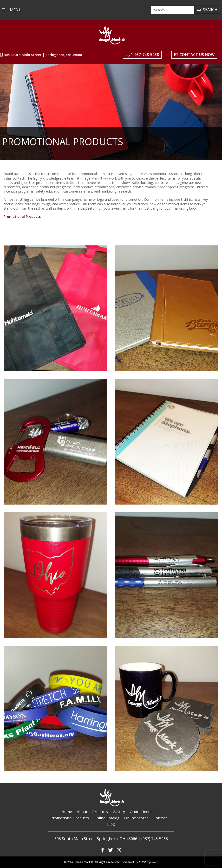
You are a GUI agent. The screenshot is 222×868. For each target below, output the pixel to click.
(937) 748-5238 (155, 839)
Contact (160, 818)
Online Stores (136, 818)
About (82, 812)
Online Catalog (107, 818)
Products (100, 812)
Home (67, 812)
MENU (12, 10)
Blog (111, 824)
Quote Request (143, 812)
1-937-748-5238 (142, 55)
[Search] (173, 10)
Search (207, 10)
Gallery (119, 812)
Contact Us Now (194, 55)
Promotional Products (22, 216)
